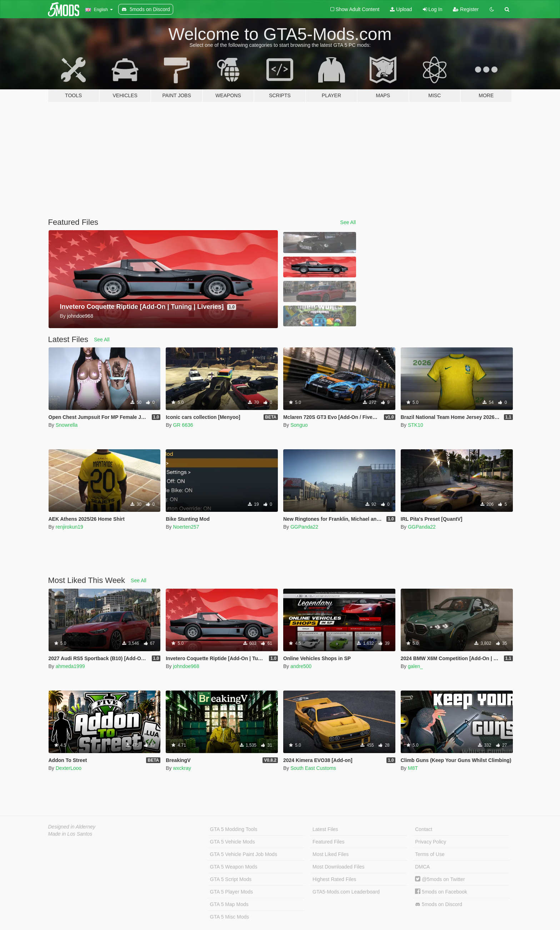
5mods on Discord (439, 904)
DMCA (422, 867)
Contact (424, 829)
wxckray (182, 768)
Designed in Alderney (72, 827)
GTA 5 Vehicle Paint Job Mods (244, 854)
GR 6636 (183, 425)
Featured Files (328, 842)
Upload (401, 9)
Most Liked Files (331, 854)
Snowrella (67, 425)
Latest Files (325, 829)
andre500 (301, 666)
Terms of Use (430, 854)
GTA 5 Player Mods (231, 892)
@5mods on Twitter (440, 879)
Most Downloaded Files (339, 867)
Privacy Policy (431, 842)
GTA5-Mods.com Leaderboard (346, 892)
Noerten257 (186, 527)
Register (466, 9)
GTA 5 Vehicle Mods (232, 842)
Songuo (299, 425)
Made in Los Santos (70, 834)
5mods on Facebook (441, 892)
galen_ (415, 666)
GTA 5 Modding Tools (234, 829)
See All (348, 222)
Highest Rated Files (334, 879)
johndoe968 (186, 666)
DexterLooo (69, 768)
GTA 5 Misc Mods (229, 917)
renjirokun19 (69, 527)
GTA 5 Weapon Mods (234, 867)
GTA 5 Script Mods (231, 879)
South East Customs (313, 768)
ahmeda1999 (70, 666)
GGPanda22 (304, 527)
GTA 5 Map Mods (229, 904)
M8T (413, 768)
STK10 (416, 425)
